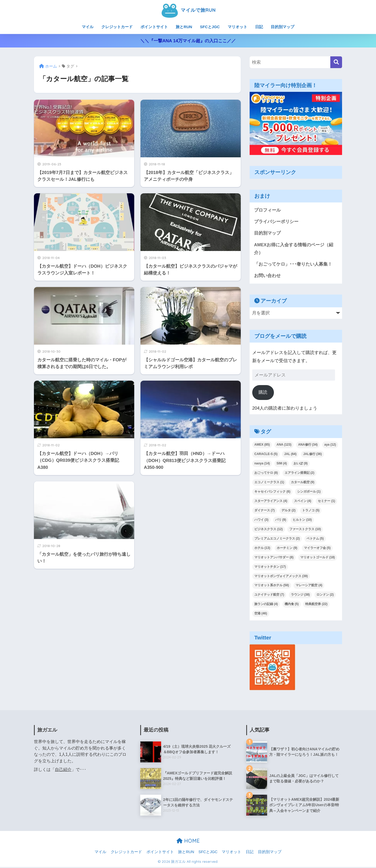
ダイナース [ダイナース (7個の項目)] (265, 511)
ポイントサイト (154, 27)
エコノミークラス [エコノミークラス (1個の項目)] (269, 483)
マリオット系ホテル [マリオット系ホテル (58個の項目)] (272, 586)
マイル (88, 27)
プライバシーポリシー (276, 222)
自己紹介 (63, 770)
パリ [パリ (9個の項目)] (281, 520)
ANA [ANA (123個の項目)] (284, 446)
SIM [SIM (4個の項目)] (282, 464)
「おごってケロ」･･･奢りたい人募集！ (293, 265)
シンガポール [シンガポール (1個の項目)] (309, 492)
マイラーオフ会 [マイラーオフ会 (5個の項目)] (317, 549)
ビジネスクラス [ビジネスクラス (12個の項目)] (269, 530)
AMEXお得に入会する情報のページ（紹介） (294, 249)
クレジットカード (117, 27)
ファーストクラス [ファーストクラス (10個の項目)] (305, 530)
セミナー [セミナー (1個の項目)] (326, 502)
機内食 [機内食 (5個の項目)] (292, 605)
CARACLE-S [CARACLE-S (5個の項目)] (266, 455)
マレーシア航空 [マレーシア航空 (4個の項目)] (309, 586)
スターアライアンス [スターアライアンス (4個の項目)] (271, 502)
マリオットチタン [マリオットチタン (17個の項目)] (270, 567)
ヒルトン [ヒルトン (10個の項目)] (302, 520)
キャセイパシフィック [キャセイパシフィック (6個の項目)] (272, 492)
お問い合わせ (267, 276)
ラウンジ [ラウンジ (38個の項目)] (300, 596)
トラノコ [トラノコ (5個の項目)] (311, 511)
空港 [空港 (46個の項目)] (261, 614)
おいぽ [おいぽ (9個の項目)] (301, 464)
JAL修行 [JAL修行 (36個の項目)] (312, 455)
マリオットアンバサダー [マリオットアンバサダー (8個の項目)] (274, 558)
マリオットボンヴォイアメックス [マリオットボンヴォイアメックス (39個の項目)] (281, 577)
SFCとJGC (210, 27)
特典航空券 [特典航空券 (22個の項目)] (316, 605)
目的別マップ (283, 27)
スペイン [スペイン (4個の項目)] (303, 502)
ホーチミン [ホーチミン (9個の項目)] (287, 549)
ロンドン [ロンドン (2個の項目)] (325, 596)
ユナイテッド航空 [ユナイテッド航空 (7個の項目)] (269, 596)
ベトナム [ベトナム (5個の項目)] (315, 539)
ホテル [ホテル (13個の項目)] (262, 549)
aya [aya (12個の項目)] (330, 446)
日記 (259, 27)
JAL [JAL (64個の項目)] (290, 455)
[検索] (336, 62)
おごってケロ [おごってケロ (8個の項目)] (266, 474)
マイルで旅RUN (188, 10)
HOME (188, 842)
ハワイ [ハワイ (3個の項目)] (261, 520)
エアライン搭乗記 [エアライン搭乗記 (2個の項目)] (299, 474)
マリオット (237, 27)
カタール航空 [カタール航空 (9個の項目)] (303, 483)
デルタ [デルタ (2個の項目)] (289, 511)
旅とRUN (184, 27)
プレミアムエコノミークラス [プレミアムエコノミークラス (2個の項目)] (277, 539)
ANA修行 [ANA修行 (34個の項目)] (308, 446)
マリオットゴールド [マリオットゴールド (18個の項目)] (318, 558)
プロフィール (267, 210)
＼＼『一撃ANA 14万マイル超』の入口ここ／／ (188, 41)
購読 (263, 393)
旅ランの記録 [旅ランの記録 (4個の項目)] (266, 605)
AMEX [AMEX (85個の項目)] (262, 446)
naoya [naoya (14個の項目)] (262, 464)
